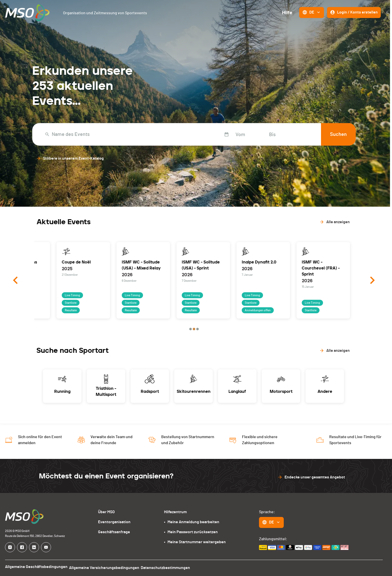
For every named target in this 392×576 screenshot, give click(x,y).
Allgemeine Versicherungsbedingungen (107, 567)
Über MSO (106, 512)
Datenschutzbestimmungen (170, 567)
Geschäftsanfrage (114, 532)
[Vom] (230, 134)
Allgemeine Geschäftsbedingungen (36, 567)
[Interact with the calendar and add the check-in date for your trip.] (208, 134)
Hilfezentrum (175, 512)
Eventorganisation (114, 522)
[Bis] (264, 134)
